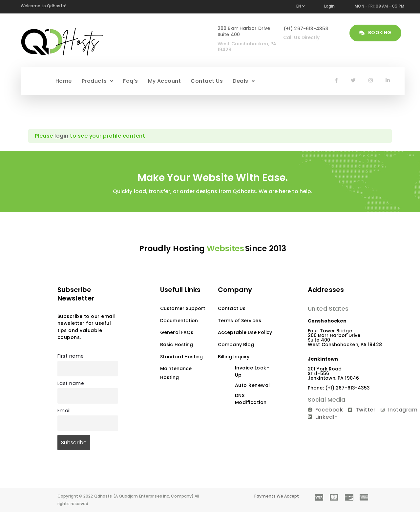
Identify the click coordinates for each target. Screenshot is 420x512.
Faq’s (130, 81)
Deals (244, 81)
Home (64, 81)
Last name (71, 383)
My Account (165, 81)
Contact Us (207, 81)
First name (71, 356)
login (61, 136)
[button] (97, 81)
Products (97, 81)
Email (64, 411)
